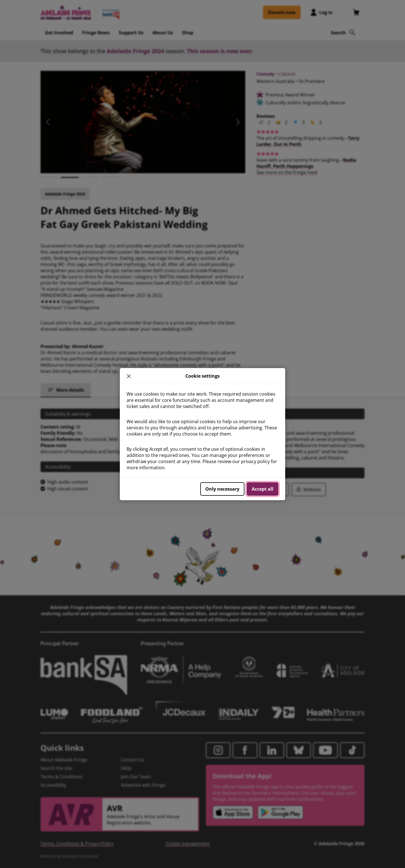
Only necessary (222, 489)
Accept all (263, 489)
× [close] (129, 376)
